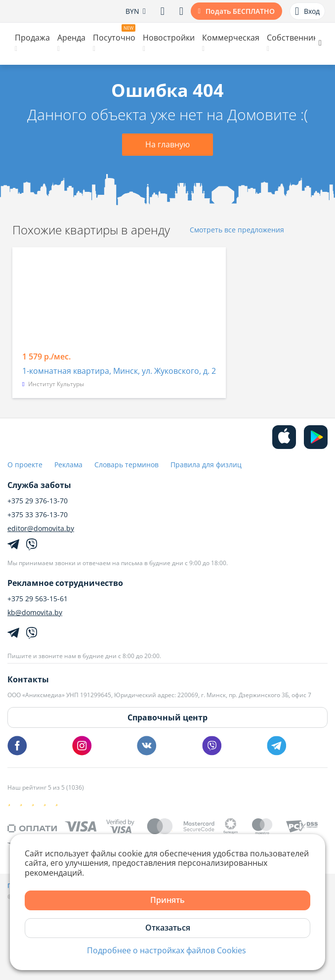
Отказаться (168, 928)
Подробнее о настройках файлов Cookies (167, 951)
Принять (167, 900)
